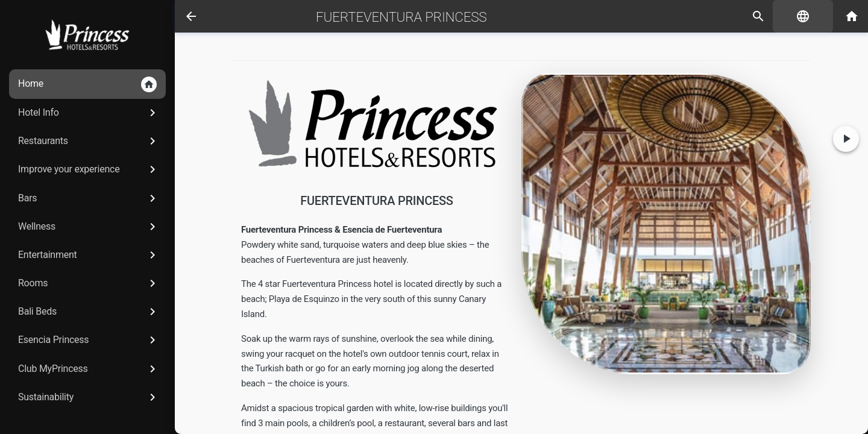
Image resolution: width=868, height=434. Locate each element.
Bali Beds (89, 312)
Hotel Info (89, 113)
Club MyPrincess (89, 369)
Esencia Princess (89, 340)
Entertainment (89, 255)
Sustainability (89, 397)
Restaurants (89, 141)
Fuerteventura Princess (401, 17)
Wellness (89, 227)
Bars (89, 198)
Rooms (89, 283)
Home (87, 84)
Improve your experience (89, 169)
